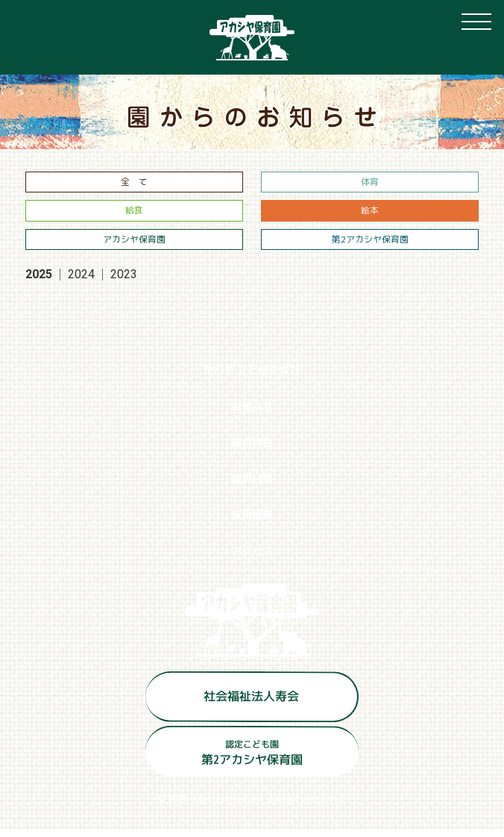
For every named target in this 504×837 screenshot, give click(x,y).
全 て (134, 183)
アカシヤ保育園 (134, 245)
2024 (81, 282)
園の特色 (252, 449)
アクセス (252, 558)
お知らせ (252, 413)
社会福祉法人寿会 (251, 703)
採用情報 (252, 522)
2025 (39, 282)
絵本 (370, 214)
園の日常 (252, 485)
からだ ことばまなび (252, 377)
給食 (134, 214)
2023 (124, 282)
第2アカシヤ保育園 (370, 245)
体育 (370, 183)
